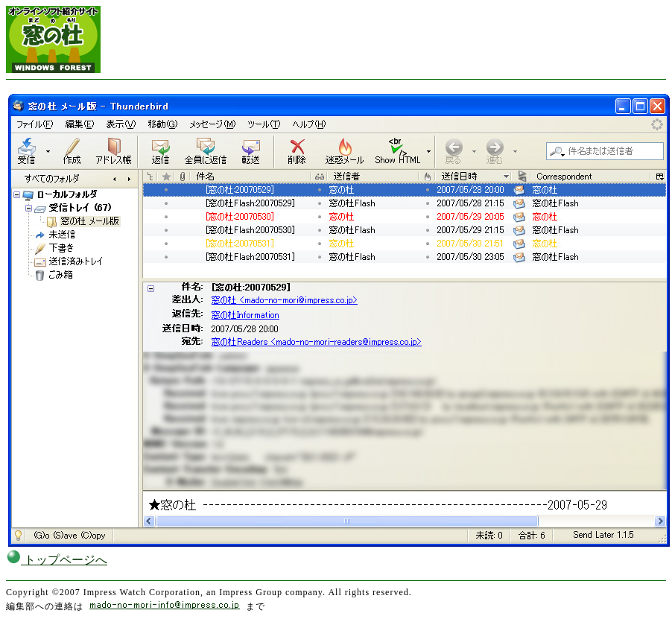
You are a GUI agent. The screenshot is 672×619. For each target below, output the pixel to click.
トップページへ (57, 560)
